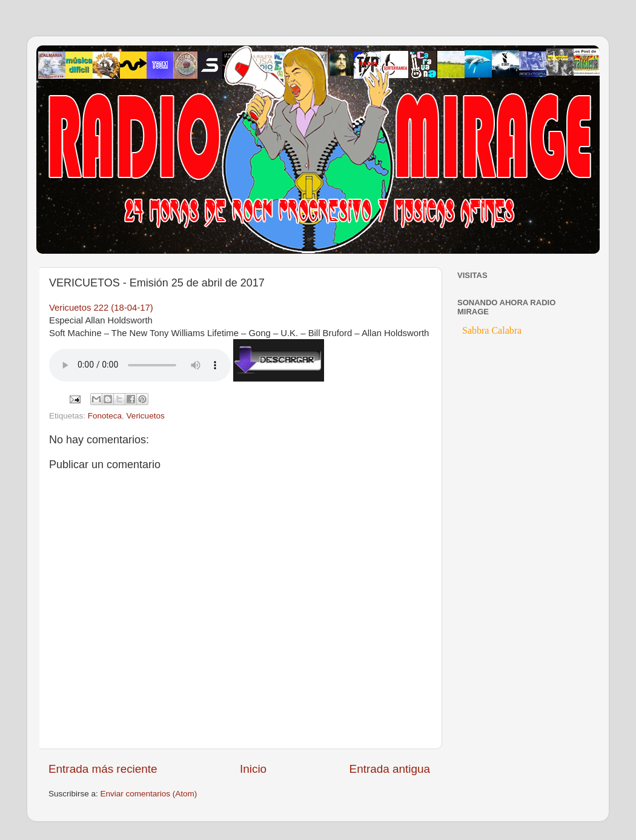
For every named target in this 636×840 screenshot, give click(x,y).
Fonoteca (105, 416)
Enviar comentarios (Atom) (149, 794)
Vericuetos (146, 416)
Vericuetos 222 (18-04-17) (101, 308)
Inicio (253, 769)
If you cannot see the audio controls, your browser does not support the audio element (140, 365)
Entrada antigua (390, 769)
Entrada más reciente (103, 769)
